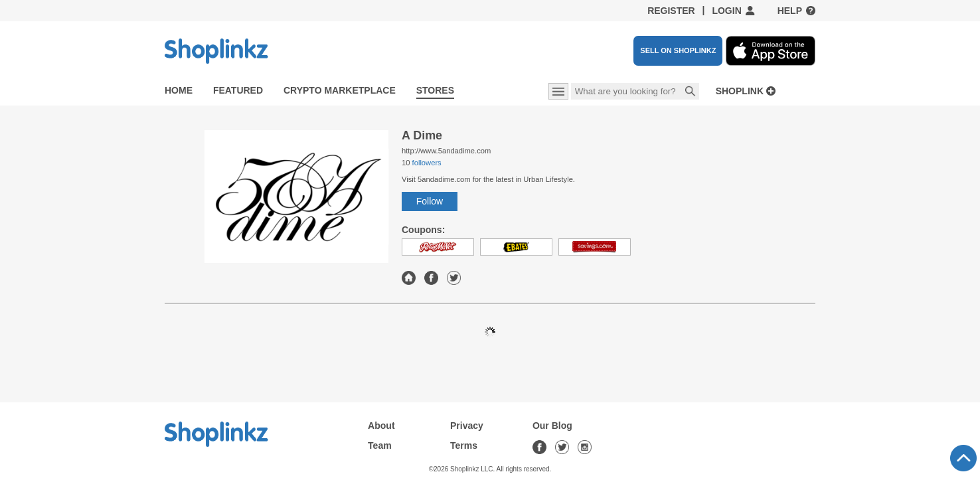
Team (380, 445)
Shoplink (740, 91)
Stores (435, 90)
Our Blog (552, 426)
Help (790, 11)
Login (726, 11)
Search (691, 92)
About (381, 426)
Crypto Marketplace (340, 90)
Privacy (467, 426)
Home (179, 90)
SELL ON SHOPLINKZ (678, 50)
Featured (238, 90)
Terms (464, 445)
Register (671, 11)
